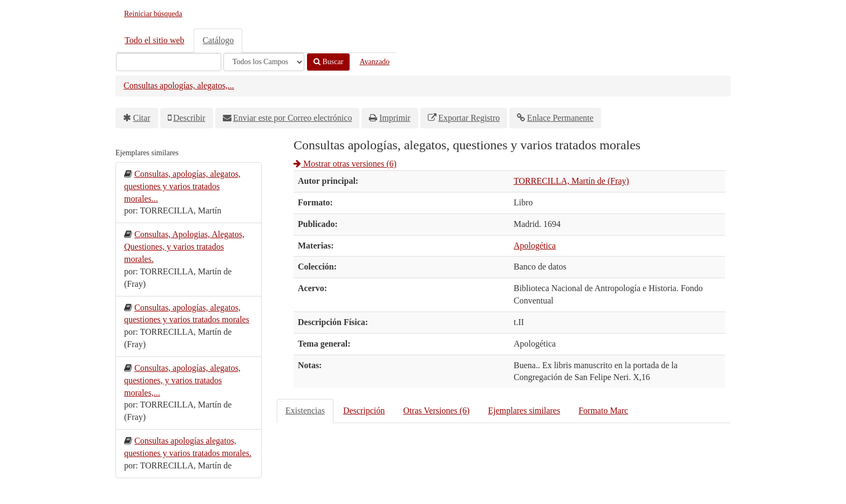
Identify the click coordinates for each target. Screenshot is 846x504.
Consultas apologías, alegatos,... (179, 85)
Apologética (535, 246)
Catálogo (218, 40)
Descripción (364, 410)
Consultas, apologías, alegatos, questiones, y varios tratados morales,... (182, 380)
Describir (189, 118)
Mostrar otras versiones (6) (345, 164)
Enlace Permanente (560, 118)
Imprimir (395, 118)
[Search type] (264, 62)
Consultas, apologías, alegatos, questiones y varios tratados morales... (182, 186)
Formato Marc (603, 410)
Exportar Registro (469, 118)
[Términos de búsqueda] (169, 62)
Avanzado (374, 62)
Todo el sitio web (154, 40)
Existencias (305, 410)
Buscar (328, 62)
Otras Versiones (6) (436, 410)
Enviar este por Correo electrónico (292, 118)
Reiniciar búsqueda (153, 14)
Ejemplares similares (524, 410)
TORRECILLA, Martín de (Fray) (571, 181)
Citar (142, 118)
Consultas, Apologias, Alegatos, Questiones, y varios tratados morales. (184, 247)
